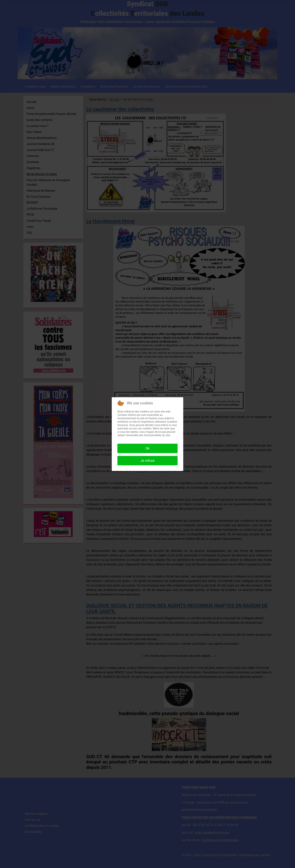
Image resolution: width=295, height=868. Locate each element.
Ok (147, 448)
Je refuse (147, 461)
